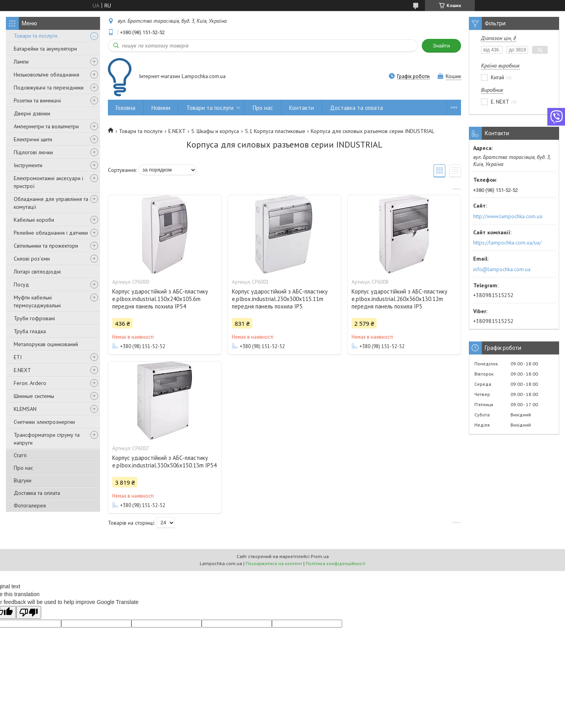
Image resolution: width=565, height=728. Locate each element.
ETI (18, 357)
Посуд (21, 285)
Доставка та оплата (37, 493)
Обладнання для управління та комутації (51, 203)
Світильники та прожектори (46, 246)
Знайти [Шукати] (441, 46)
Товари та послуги (36, 36)
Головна (126, 108)
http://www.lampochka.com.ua (508, 216)
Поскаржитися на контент (274, 563)
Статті (20, 455)
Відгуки (23, 480)
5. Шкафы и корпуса (215, 131)
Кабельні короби (34, 220)
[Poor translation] (29, 612)
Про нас (23, 468)
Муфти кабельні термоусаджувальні (37, 301)
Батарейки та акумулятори (45, 49)
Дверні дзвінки (32, 113)
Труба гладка (30, 331)
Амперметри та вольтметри (46, 126)
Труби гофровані (34, 318)
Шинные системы (34, 396)
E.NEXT (22, 370)
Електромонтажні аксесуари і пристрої (48, 182)
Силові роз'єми (32, 259)
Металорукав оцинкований (46, 344)
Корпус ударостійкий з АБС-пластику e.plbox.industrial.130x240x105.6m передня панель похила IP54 (160, 299)
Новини (161, 108)
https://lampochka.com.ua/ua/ (507, 243)
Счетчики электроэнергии (44, 422)
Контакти (302, 108)
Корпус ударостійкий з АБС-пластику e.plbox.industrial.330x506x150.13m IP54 (164, 462)
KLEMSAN (25, 409)
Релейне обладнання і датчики (51, 233)
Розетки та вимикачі (37, 100)
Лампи (21, 62)
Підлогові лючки (33, 152)
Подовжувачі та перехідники (49, 88)
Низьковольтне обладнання (46, 75)
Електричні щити (33, 139)
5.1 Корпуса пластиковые (275, 131)
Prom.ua (320, 556)
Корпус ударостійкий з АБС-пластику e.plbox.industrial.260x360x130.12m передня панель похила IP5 (399, 299)
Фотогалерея (30, 505)
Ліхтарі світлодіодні (37, 272)
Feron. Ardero (30, 383)
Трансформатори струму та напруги (47, 439)
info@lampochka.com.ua (502, 269)
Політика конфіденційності (335, 563)
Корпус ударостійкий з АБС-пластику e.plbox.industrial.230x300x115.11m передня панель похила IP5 (280, 299)
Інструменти (28, 165)
